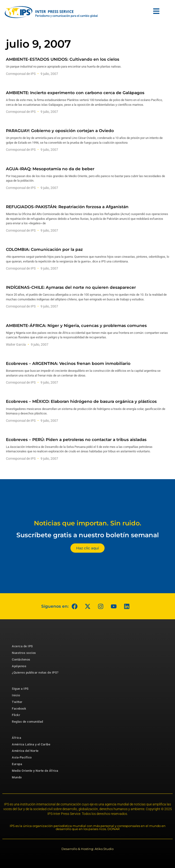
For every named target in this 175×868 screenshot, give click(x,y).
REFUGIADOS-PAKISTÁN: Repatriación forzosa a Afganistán (67, 207)
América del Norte (25, 751)
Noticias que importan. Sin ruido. (88, 523)
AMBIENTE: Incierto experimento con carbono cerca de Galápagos (75, 93)
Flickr (16, 715)
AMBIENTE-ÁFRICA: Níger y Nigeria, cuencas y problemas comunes (76, 326)
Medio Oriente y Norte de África (35, 771)
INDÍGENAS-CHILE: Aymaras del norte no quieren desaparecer (71, 287)
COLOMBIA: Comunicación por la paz (44, 249)
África (16, 738)
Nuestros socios (24, 653)
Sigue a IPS (20, 689)
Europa (17, 764)
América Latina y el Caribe (31, 744)
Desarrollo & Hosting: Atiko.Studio (87, 849)
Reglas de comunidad (28, 722)
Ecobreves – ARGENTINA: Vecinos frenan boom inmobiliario (68, 363)
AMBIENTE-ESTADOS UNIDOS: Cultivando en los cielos (63, 59)
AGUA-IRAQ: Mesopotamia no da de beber (50, 169)
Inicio (16, 695)
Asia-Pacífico (22, 757)
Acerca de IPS (22, 646)
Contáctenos (21, 659)
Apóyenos (19, 666)
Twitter (17, 702)
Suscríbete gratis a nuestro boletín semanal (88, 535)
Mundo (17, 777)
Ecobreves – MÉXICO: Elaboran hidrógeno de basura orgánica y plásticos (81, 401)
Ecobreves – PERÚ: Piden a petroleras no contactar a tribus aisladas (76, 440)
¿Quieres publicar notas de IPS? (35, 673)
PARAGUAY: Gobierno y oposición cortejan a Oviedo (60, 131)
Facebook (19, 709)
